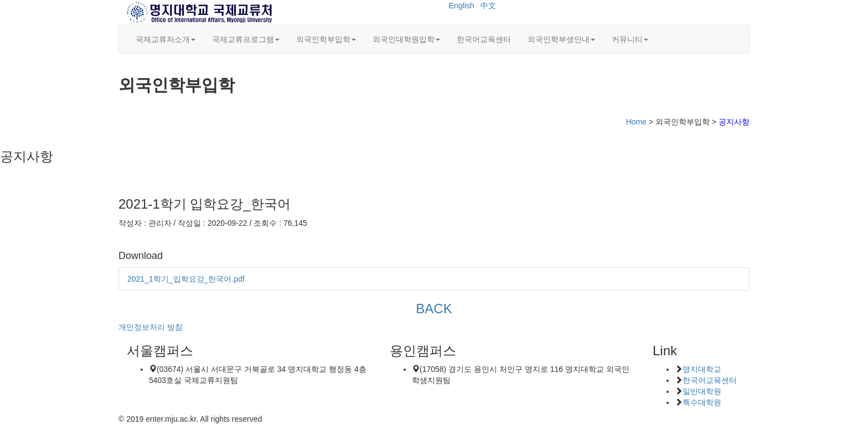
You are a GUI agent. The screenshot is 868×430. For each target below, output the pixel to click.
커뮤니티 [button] (630, 39)
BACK (434, 309)
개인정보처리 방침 (151, 327)
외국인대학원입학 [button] (406, 39)
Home (636, 122)
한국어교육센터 (484, 39)
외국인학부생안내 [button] (561, 39)
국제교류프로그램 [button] (246, 39)
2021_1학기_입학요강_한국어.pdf (186, 279)
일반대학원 (702, 391)
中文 (488, 6)
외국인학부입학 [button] (326, 39)
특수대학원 (702, 402)
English (462, 6)
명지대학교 (702, 369)
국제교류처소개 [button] (166, 39)
